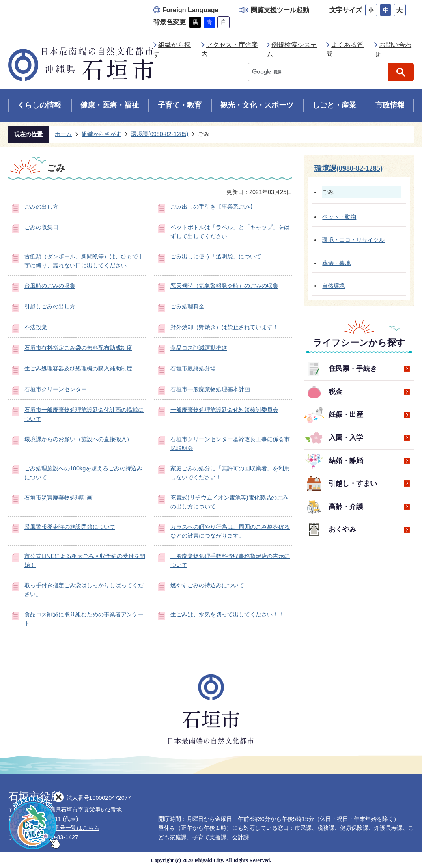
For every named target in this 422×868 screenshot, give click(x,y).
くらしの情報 (39, 105)
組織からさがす (101, 134)
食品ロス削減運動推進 (199, 348)
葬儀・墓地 (336, 263)
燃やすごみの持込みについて (207, 585)
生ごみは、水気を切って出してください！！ (227, 614)
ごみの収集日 (41, 227)
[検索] (320, 72)
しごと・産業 (334, 105)
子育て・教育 (180, 105)
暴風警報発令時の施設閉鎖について (70, 527)
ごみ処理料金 (187, 306)
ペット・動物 (339, 217)
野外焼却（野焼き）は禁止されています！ (224, 327)
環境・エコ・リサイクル (353, 240)
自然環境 (334, 286)
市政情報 (390, 105)
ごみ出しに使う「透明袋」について (216, 256)
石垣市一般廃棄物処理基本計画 (210, 389)
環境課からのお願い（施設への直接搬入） (78, 439)
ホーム (63, 134)
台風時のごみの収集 (50, 286)
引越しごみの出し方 (50, 306)
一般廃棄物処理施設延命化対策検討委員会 (224, 410)
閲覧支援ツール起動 (280, 10)
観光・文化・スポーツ (257, 105)
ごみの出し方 (41, 207)
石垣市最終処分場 (193, 368)
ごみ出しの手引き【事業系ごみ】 (213, 207)
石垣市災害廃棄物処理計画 (58, 498)
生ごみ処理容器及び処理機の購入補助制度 (78, 368)
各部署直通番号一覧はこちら (62, 828)
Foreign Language (190, 10)
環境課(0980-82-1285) (160, 134)
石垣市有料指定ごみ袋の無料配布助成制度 (78, 348)
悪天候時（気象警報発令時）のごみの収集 (224, 286)
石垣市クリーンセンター (56, 389)
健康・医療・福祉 (110, 105)
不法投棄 (36, 327)
